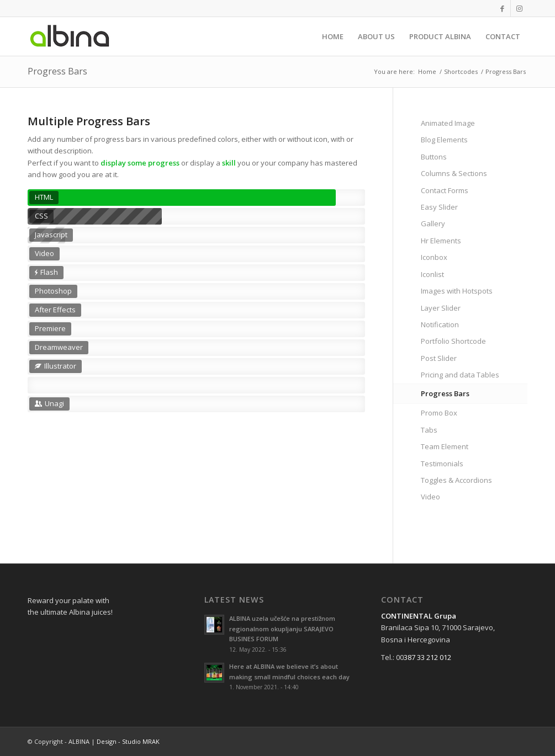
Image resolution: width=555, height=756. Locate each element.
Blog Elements (444, 140)
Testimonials (442, 464)
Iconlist (432, 274)
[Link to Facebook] (502, 8)
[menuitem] (333, 36)
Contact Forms (445, 190)
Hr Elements (441, 241)
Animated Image (448, 123)
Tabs (429, 430)
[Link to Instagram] (519, 8)
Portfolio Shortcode (453, 341)
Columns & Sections (454, 173)
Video (430, 497)
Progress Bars (57, 71)
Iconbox (434, 257)
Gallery (433, 223)
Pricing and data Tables (460, 375)
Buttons (434, 157)
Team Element (445, 446)
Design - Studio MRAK (128, 741)
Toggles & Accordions (456, 480)
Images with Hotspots (457, 291)
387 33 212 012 (427, 657)
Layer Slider (441, 308)
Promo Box (439, 413)
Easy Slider (439, 207)
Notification (440, 324)
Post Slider (439, 358)
